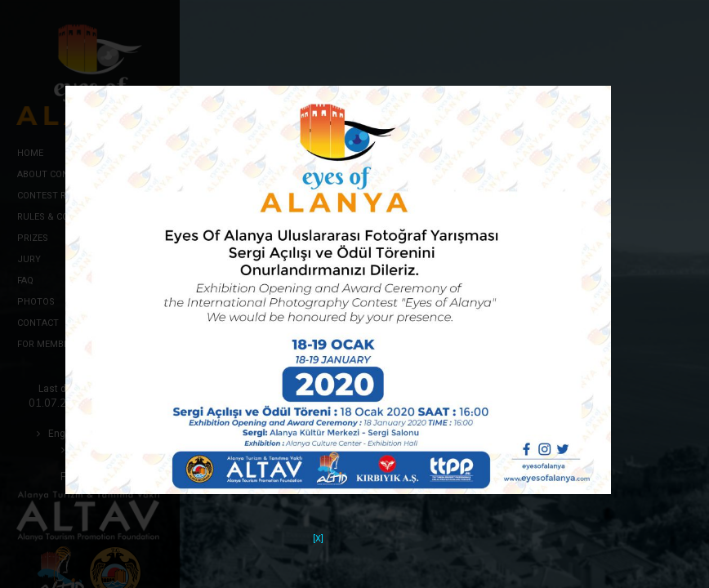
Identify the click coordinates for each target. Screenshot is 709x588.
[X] (318, 528)
